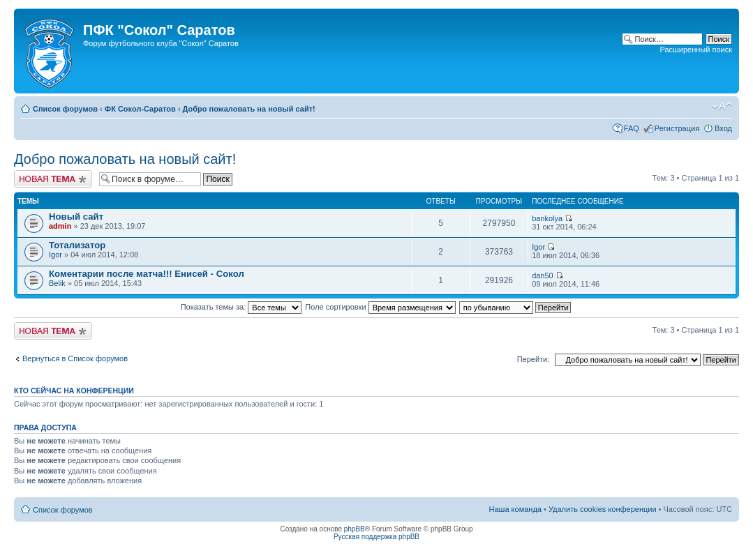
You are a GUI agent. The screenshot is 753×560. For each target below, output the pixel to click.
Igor (55, 255)
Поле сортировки (380, 307)
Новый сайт (76, 217)
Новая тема (53, 179)
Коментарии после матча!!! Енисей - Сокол (147, 274)
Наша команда (515, 509)
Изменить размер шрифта (722, 106)
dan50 (543, 275)
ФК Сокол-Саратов (140, 109)
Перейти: (534, 359)
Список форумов (65, 109)
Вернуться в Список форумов (75, 358)
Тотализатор (77, 245)
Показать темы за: (241, 307)
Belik (57, 283)
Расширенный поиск (696, 50)
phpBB (355, 529)
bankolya (547, 218)
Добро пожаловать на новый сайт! (249, 109)
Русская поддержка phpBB (376, 537)
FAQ (632, 128)
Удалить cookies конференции (603, 509)
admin (60, 226)
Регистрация (677, 128)
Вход (723, 128)
